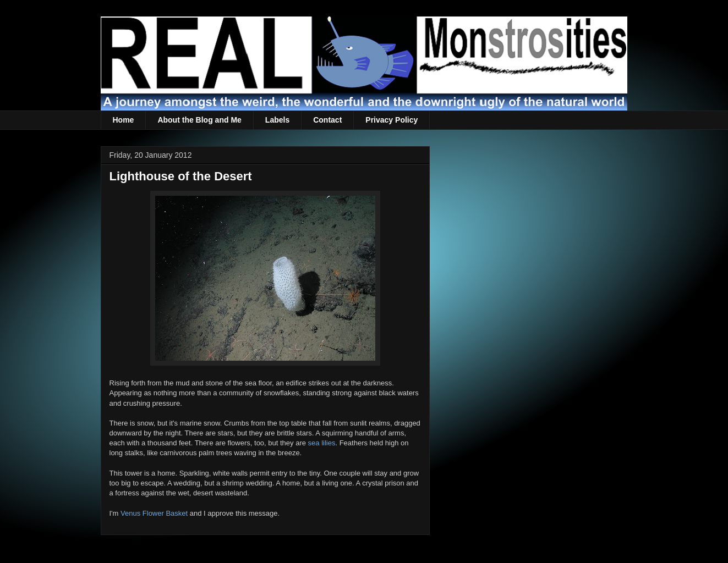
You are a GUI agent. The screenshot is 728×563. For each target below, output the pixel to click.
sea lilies (322, 443)
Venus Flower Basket (154, 513)
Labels (277, 120)
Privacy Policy (392, 120)
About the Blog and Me (199, 120)
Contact (327, 120)
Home (124, 120)
